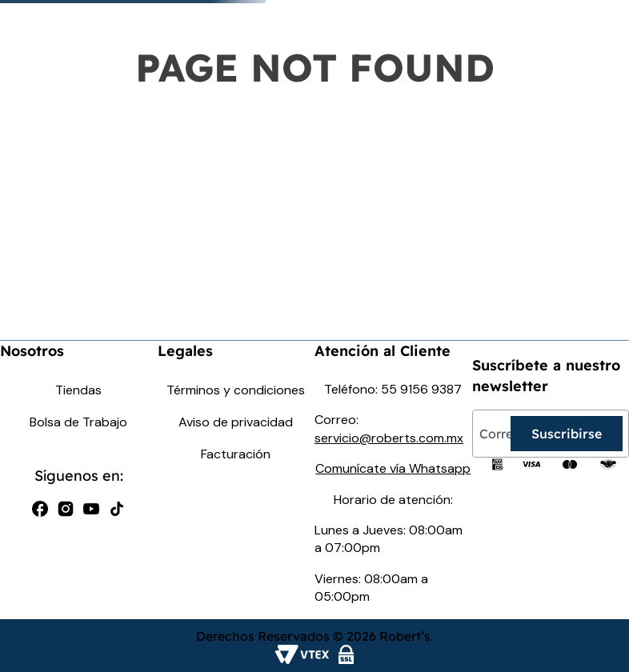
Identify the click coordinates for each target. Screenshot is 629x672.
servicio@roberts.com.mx (389, 438)
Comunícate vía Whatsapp (393, 468)
